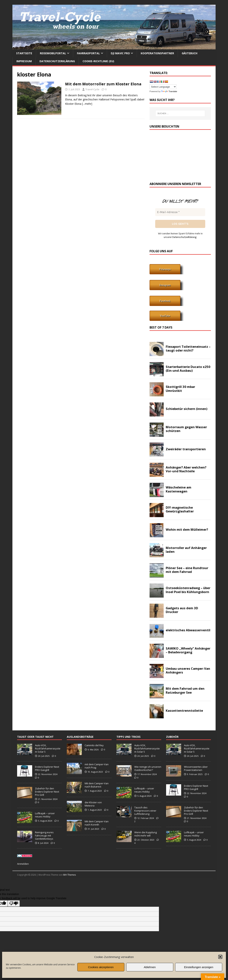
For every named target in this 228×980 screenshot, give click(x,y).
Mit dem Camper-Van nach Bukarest (97, 785)
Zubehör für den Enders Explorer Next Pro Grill (47, 792)
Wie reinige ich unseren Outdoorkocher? (148, 768)
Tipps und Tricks (128, 737)
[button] (220, 957)
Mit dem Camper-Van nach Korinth (97, 823)
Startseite (24, 53)
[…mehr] (87, 104)
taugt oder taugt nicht (35, 737)
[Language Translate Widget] (163, 87)
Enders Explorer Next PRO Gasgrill (47, 768)
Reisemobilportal (53, 53)
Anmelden (23, 864)
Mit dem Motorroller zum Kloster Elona (103, 84)
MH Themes (70, 875)
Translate (169, 91)
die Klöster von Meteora (93, 804)
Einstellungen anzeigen (199, 967)
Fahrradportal (88, 53)
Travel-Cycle (92, 89)
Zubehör (172, 737)
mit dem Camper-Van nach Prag (97, 766)
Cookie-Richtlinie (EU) (98, 61)
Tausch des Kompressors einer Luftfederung (145, 811)
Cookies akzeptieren (101, 967)
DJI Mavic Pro (120, 53)
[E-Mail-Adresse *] (180, 212)
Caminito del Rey (94, 745)
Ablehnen (150, 967)
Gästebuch (190, 53)
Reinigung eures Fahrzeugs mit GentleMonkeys (44, 836)
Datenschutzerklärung (57, 61)
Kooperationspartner (157, 53)
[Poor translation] (14, 903)
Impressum (24, 61)
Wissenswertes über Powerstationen (196, 768)
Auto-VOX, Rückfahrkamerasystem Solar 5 (48, 748)
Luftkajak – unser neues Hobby (45, 815)
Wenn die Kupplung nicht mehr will (146, 834)
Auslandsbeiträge (80, 737)
